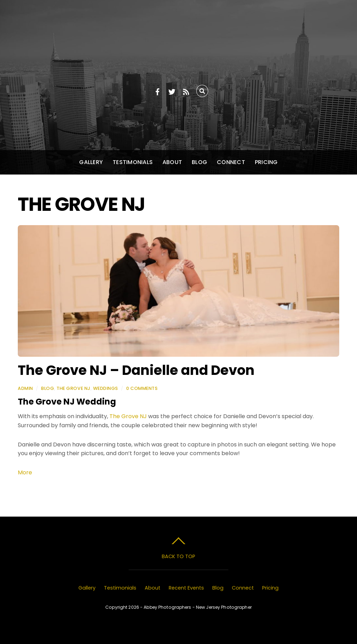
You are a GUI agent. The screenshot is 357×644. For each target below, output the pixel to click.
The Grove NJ (73, 388)
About (172, 162)
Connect (231, 162)
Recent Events (186, 588)
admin (25, 388)
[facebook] (158, 91)
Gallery (91, 162)
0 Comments (142, 388)
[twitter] (172, 91)
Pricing (266, 162)
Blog (199, 162)
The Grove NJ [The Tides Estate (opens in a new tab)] (129, 416)
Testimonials (133, 162)
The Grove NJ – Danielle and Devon (136, 370)
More (25, 472)
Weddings (106, 388)
